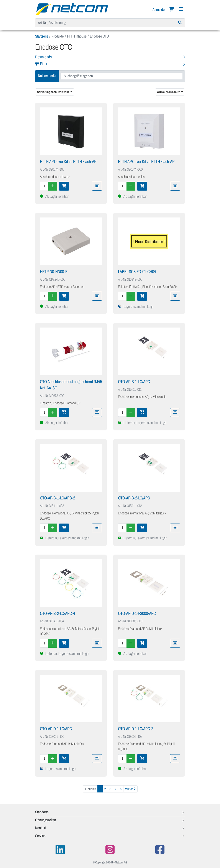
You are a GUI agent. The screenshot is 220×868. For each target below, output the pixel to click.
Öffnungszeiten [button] (46, 820)
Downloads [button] (43, 57)
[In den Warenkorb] (64, 186)
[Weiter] (130, 789)
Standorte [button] (42, 812)
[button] (110, 64)
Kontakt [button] (40, 828)
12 (169, 92)
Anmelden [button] (160, 10)
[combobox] (122, 76)
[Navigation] (181, 9)
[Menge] (44, 186)
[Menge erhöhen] (53, 186)
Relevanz (53, 92)
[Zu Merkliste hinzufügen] (97, 186)
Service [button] (40, 836)
